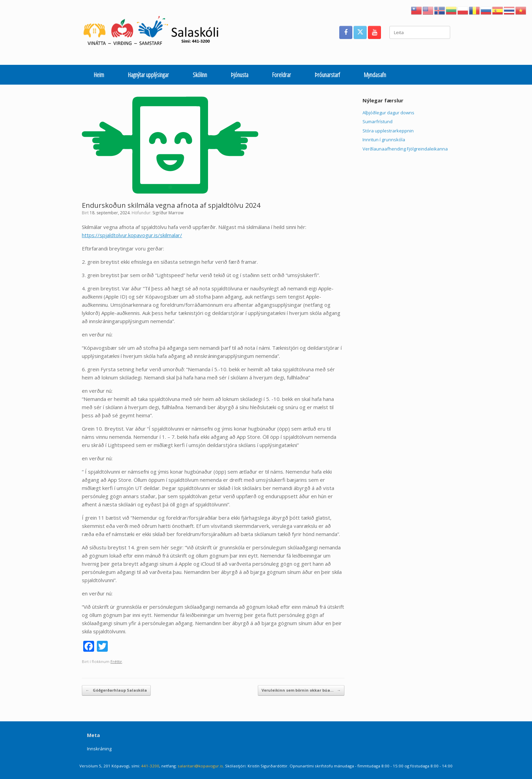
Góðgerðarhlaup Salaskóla (116, 690)
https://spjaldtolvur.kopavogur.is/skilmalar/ (132, 235)
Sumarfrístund (378, 121)
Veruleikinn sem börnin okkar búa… (301, 690)
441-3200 (150, 766)
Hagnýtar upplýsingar (148, 75)
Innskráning (99, 749)
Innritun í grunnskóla (384, 140)
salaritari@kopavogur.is (200, 766)
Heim (99, 75)
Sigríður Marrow (168, 213)
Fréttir (116, 661)
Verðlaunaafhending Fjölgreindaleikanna (405, 149)
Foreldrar (282, 75)
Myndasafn (375, 75)
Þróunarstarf (327, 75)
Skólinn (200, 75)
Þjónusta (240, 75)
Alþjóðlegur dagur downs (388, 113)
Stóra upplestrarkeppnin (388, 131)
